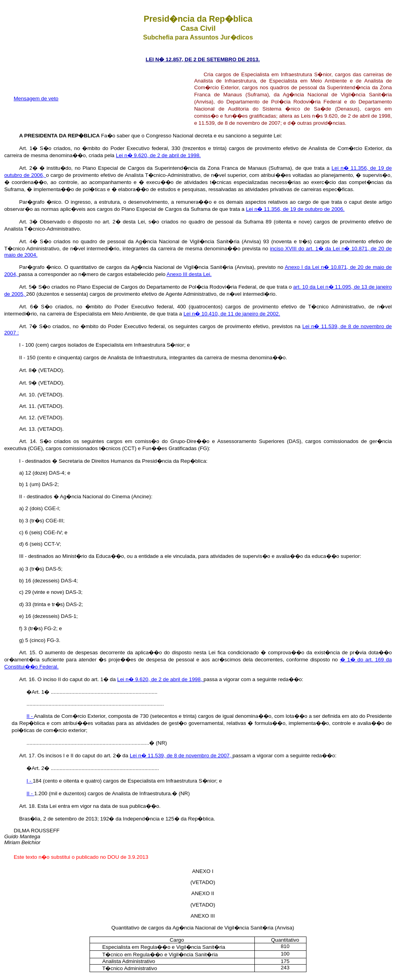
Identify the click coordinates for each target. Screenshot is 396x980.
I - (30, 781)
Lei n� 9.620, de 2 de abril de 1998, (160, 679)
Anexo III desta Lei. (189, 274)
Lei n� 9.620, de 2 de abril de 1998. (158, 155)
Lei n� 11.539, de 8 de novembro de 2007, (181, 756)
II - (30, 716)
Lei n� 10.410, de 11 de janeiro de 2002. (232, 314)
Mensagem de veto (36, 99)
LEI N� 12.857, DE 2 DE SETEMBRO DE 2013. (203, 59)
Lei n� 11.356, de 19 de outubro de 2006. (295, 209)
